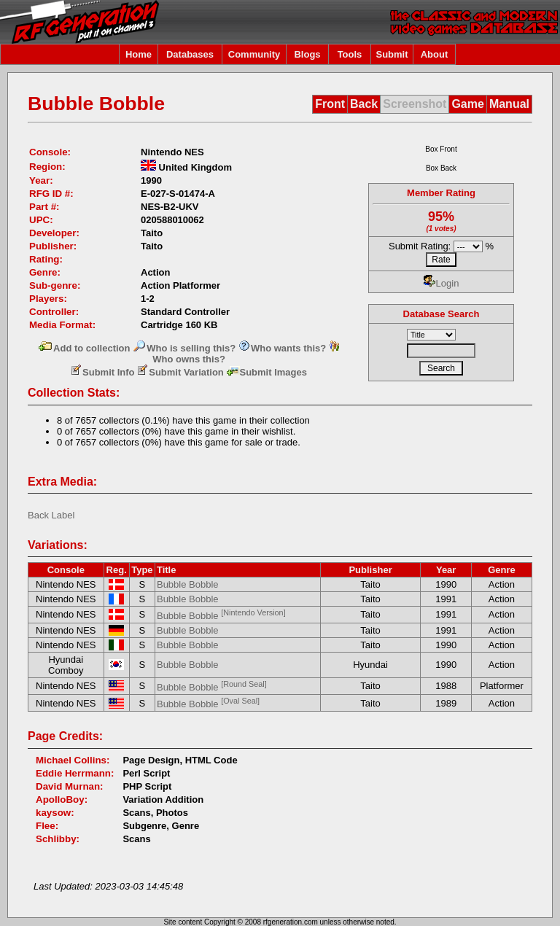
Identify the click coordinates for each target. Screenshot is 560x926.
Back (364, 104)
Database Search (442, 314)
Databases (190, 54)
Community (254, 54)
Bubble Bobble (188, 584)
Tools (350, 54)
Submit (392, 54)
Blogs (307, 54)
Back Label (51, 515)
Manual (509, 104)
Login (442, 283)
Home (139, 54)
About (435, 54)
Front (330, 104)
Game (467, 104)
